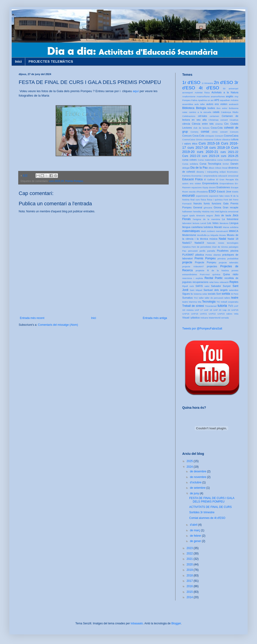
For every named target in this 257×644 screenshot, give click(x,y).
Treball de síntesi (193, 306)
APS (217, 100)
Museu (223, 235)
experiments (202, 196)
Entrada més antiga (155, 318)
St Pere (235, 294)
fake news (225, 196)
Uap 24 (226, 310)
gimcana (208, 208)
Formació (187, 204)
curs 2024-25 (230, 156)
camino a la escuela (200, 112)
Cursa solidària (190, 164)
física (203, 200)
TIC (218, 302)
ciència (186, 124)
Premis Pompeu (74, 181)
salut (207, 286)
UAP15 (235, 310)
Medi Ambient (208, 231)
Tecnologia (209, 302)
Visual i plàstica (191, 318)
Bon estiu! (222, 108)
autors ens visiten (217, 104)
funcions (216, 203)
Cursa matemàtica (207, 160)
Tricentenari (211, 306)
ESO (212, 191)
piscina (234, 251)
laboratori (187, 223)
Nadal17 (187, 243)
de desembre (198, 471)
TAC (196, 298)
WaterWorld (215, 318)
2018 (190, 575)
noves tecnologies (228, 243)
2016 (190, 586)
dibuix (212, 168)
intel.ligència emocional (227, 212)
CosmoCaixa (231, 136)
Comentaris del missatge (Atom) (58, 325)
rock (192, 286)
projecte (187, 262)
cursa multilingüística (228, 160)
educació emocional (228, 176)
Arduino (234, 100)
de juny (195, 493)
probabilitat (233, 259)
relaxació (224, 282)
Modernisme (189, 235)
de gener (196, 541)
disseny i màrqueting (207, 172)
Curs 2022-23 (191, 156)
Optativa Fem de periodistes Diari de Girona (205, 247)
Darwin (234, 164)
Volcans (204, 318)
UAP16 (186, 314)
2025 (190, 461)
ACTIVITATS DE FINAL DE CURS (211, 507)
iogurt (185, 215)
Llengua (234, 223)
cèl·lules (202, 116)
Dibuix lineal (221, 168)
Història (206, 212)
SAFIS (199, 286)
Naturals (211, 243)
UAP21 (203, 314)
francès (198, 203)
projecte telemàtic (229, 262)
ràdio (236, 274)
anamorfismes (218, 96)
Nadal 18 (233, 239)
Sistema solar (200, 294)
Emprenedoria (210, 183)
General (198, 207)
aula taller (200, 104)
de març (195, 530)
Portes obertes (213, 255)
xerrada (225, 318)
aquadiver (225, 100)
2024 (190, 467)
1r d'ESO (191, 82)
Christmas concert (218, 120)
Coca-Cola (217, 128)
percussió (193, 251)
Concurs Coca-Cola (193, 136)
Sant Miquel (196, 290)
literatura (224, 223)
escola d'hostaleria (198, 192)
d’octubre (196, 482)
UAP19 (195, 314)
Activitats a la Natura (225, 92)
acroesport (187, 92)
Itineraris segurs (205, 215)
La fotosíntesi (230, 219)
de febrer (196, 536)
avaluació (234, 104)
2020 (190, 564)
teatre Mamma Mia (192, 302)
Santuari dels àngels (216, 290)
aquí (136, 91)
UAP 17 (199, 310)
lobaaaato (137, 623)
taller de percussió (214, 298)
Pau (184, 251)
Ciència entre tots (203, 124)
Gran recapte (230, 207)
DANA (226, 164)
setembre (234, 290)
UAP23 (221, 314)
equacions (197, 187)
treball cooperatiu (230, 302)
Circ (227, 124)
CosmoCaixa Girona (192, 139)
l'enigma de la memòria (206, 219)
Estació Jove (224, 192)
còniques (210, 136)
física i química (215, 200)
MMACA (234, 231)
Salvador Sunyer (221, 286)
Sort (218, 294)
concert (224, 132)
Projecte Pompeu (205, 262)
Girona (217, 207)
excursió (189, 195)
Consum (219, 136)
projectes (212, 266)
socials (212, 294)
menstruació (222, 231)
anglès (230, 96)
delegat (186, 168)
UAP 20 (217, 310)
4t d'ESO (209, 88)
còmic (215, 132)
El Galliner (209, 179)
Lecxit (203, 223)
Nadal (222, 239)
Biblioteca (188, 108)
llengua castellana (192, 227)
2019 (190, 570)
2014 (190, 597)
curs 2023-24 (56, 181)
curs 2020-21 (207, 152)
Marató (218, 227)
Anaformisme (189, 96)
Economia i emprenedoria (204, 176)
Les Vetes (213, 223)
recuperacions (200, 282)
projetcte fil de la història (212, 270)
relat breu (214, 282)
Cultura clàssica (222, 139)
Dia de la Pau (199, 168)
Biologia (201, 108)
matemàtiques (191, 231)
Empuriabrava (227, 183)
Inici (18, 62)
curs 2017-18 (198, 148)
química (216, 274)
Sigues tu (187, 294)
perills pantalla (207, 251)
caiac (185, 112)
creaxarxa (208, 139)
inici (212, 212)
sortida (226, 294)
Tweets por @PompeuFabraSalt (202, 329)
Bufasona (234, 108)
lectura (196, 223)
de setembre (198, 488)
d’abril (194, 525)
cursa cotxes (189, 160)
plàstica (200, 255)
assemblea (188, 104)
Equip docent (209, 187)
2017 (190, 581)
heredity (197, 212)
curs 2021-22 (229, 152)
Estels (235, 192)
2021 (190, 559)
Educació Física (192, 179)
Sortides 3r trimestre (202, 512)
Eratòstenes (223, 187)
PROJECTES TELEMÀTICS (51, 62)
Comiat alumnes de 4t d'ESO (207, 518)
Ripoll (185, 286)
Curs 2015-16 (209, 143)
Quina (227, 274)
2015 (190, 592)
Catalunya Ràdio (230, 112)
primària (222, 259)
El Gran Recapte (225, 179)
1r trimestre (207, 83)
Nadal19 (199, 243)
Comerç (194, 132)
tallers (227, 298)
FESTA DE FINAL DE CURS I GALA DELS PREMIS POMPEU (212, 500)
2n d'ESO (223, 82)
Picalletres (223, 251)
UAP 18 (208, 310)
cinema (219, 124)
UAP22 (212, 314)
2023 (190, 548)
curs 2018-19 (220, 148)
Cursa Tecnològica (210, 164)
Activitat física (202, 92)
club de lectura (202, 128)
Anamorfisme (203, 96)
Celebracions (189, 116)
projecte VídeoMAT (193, 266)
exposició (214, 196)
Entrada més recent (32, 318)
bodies (211, 108)
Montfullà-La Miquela (208, 235)
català (216, 112)
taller (201, 298)
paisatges (234, 247)
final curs (195, 200)
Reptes (234, 282)
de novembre (198, 477)
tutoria (222, 306)
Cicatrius (234, 120)
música (213, 239)
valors (229, 314)
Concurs (234, 132)
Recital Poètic (214, 278)
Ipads (192, 215)
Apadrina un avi (206, 100)
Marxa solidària (231, 227)
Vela (236, 314)
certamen (214, 116)
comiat (205, 132)
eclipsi (223, 172)
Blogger (176, 623)
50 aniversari (231, 89)
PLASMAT (188, 255)
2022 (190, 554)
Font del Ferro (231, 200)
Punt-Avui (205, 274)
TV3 (230, 306)
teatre (235, 298)
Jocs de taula (223, 215)
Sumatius (187, 298)
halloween (187, 212)
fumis (207, 203)
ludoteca (208, 227)
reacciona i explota (193, 278)
